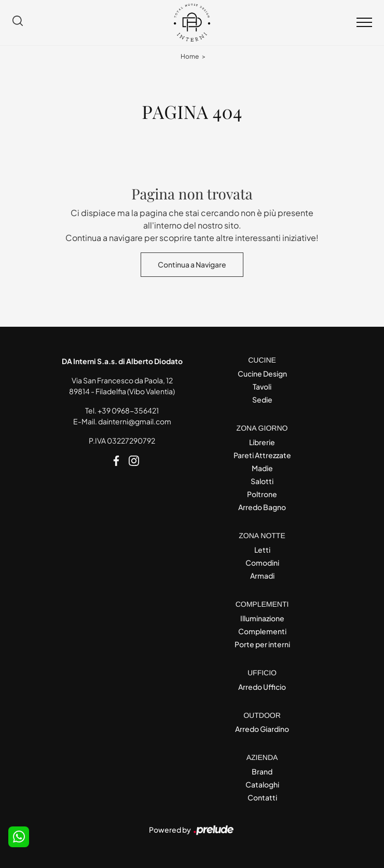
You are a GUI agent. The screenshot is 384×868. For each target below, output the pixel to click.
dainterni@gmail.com (135, 421)
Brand (262, 771)
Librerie (262, 442)
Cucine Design (262, 373)
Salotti (262, 481)
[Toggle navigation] (364, 23)
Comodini (262, 563)
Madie (262, 468)
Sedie (262, 399)
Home (190, 56)
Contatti (262, 797)
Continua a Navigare (192, 264)
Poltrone (262, 494)
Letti (262, 550)
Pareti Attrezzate (262, 455)
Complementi (262, 631)
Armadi (262, 576)
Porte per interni (262, 644)
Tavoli (262, 386)
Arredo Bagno (262, 507)
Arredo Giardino (262, 729)
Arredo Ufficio (262, 687)
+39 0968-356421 (128, 410)
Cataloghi (262, 784)
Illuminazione (262, 618)
